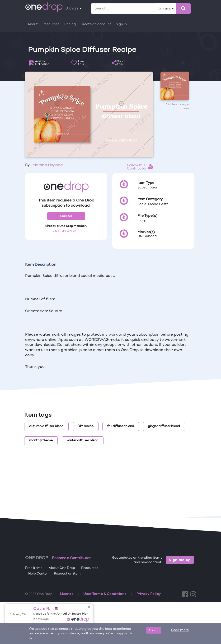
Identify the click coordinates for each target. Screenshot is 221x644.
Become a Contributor (71, 558)
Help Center (38, 574)
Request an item (67, 574)
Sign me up (180, 560)
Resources (51, 24)
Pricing (70, 24)
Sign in (121, 24)
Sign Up (66, 216)
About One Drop (62, 568)
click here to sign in (66, 231)
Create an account (96, 24)
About (33, 24)
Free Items (34, 568)
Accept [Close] (154, 630)
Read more (180, 630)
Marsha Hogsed (48, 165)
